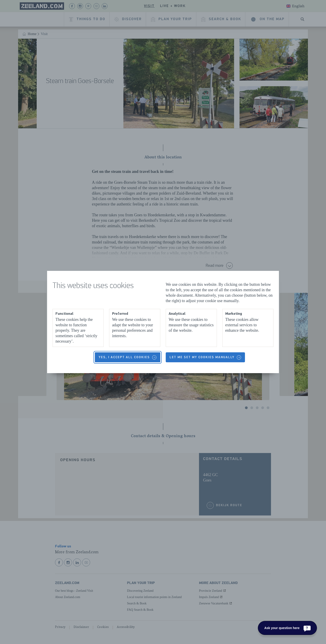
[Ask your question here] (287, 628)
